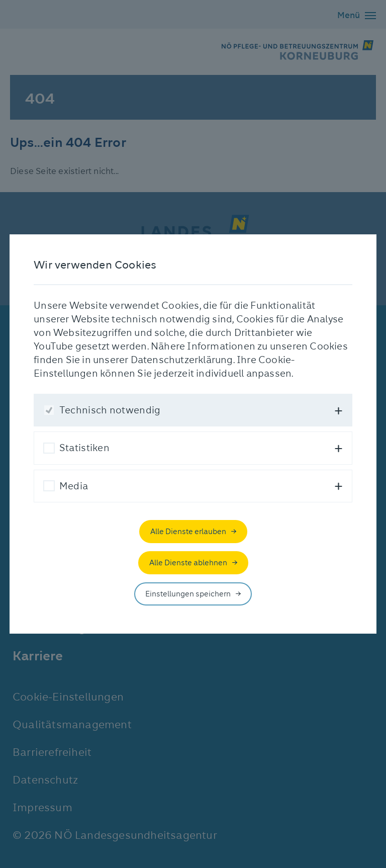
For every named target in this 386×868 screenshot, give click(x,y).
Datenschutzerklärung (182, 360)
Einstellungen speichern (188, 594)
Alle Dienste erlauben (188, 532)
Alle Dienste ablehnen (188, 563)
